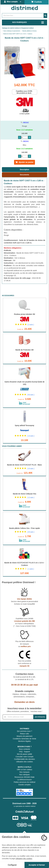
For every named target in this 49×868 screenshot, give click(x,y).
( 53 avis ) (31, 395)
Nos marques (24, 772)
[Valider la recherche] (45, 16)
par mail (34, 685)
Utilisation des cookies (25, 762)
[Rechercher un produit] (23, 16)
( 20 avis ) (31, 532)
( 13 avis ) (31, 436)
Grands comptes (25, 785)
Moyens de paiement (24, 736)
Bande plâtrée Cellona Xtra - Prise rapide (24, 528)
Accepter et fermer (37, 865)
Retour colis (24, 734)
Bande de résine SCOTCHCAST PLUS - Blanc (24, 465)
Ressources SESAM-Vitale (24, 777)
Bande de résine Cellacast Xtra (25, 494)
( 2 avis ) (31, 325)
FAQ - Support (24, 752)
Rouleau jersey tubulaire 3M (24, 314)
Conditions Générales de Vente (24, 739)
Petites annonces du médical (25, 782)
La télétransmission (25, 780)
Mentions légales (24, 741)
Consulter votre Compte (24, 757)
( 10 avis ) (31, 469)
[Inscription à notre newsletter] (18, 717)
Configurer (12, 865)
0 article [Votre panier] (36, 2)
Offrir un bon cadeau (24, 770)
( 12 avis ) (31, 497)
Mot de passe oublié (24, 754)
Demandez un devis (24, 702)
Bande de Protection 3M (24, 350)
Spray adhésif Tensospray (25, 425)
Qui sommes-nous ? (24, 731)
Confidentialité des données (25, 759)
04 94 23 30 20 (18, 685)
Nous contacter (24, 749)
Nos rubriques (24, 775)
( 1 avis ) (31, 569)
